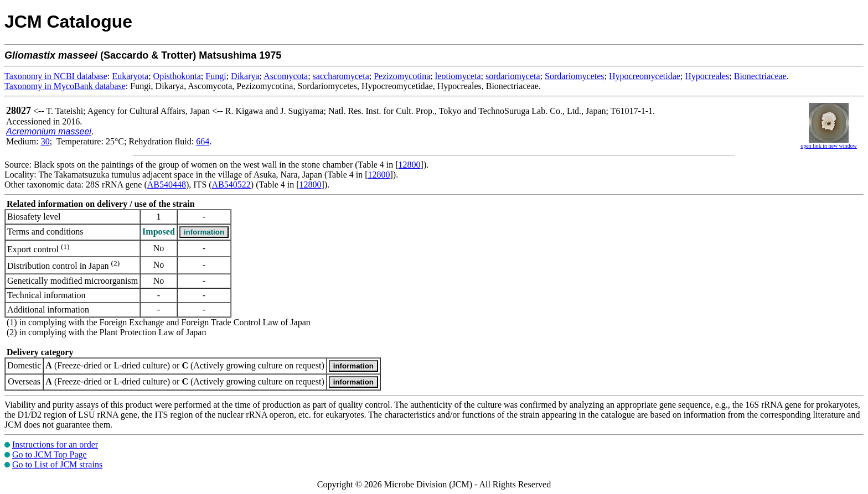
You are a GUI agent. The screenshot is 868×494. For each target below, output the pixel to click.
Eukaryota (130, 76)
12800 (410, 165)
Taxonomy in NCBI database (56, 76)
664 (203, 141)
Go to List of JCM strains (57, 464)
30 (45, 141)
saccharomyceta (341, 76)
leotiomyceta (458, 76)
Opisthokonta (177, 76)
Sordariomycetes (575, 76)
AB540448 (167, 184)
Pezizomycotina (402, 76)
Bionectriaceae (760, 76)
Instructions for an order (55, 444)
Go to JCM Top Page (50, 454)
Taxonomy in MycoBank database (65, 86)
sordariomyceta (513, 76)
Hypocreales (707, 76)
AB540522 (231, 184)
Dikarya (245, 76)
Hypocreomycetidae (645, 76)
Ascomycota (286, 76)
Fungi (216, 76)
